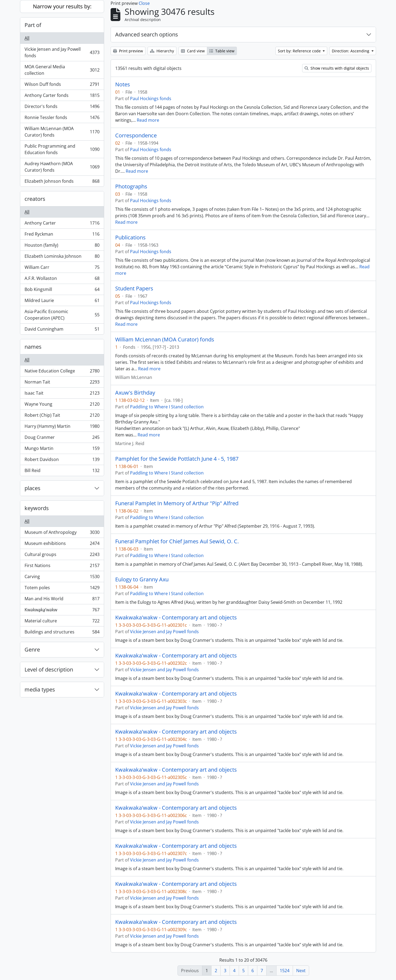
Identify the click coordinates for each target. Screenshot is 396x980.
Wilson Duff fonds (62, 85)
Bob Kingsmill (62, 291)
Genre (32, 650)
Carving (62, 578)
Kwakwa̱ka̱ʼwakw (62, 611)
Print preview (128, 51)
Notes (123, 84)
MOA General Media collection (62, 70)
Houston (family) (62, 246)
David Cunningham (62, 330)
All (27, 38)
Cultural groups (62, 556)
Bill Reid (62, 472)
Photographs (131, 186)
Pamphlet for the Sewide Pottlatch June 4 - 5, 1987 (177, 459)
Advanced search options (147, 34)
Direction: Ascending (351, 51)
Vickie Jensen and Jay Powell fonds (62, 52)
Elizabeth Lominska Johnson (62, 257)
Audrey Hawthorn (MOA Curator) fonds (62, 167)
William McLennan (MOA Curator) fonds (62, 132)
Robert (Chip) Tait (62, 416)
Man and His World (62, 600)
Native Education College (62, 372)
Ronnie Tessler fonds (62, 119)
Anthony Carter (62, 224)
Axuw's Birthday (135, 393)
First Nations (62, 567)
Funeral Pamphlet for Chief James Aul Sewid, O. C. (177, 541)
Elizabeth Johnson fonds (62, 182)
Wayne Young (62, 405)
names (33, 347)
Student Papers (134, 289)
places (33, 488)
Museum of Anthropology (62, 533)
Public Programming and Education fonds (62, 149)
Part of (33, 25)
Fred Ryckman (62, 235)
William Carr (62, 268)
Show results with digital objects (337, 68)
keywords (37, 508)
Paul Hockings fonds (151, 99)
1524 (285, 971)
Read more (148, 120)
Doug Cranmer (62, 438)
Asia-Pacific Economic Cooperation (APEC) (62, 315)
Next (301, 971)
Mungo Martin (62, 450)
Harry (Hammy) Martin (62, 427)
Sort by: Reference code (300, 51)
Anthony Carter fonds (62, 96)
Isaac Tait (62, 394)
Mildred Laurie (62, 302)
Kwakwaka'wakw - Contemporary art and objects (176, 618)
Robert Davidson (62, 461)
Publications (130, 238)
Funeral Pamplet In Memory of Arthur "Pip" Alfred (177, 503)
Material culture (62, 622)
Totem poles (62, 589)
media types (40, 689)
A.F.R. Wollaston (62, 279)
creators (35, 199)
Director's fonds (62, 108)
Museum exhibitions (62, 545)
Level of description (49, 669)
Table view (222, 51)
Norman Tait (62, 383)
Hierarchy (162, 51)
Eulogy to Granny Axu (142, 579)
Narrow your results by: (62, 6)
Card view (193, 51)
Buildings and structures (62, 633)
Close (144, 3)
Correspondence (136, 135)
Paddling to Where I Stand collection (167, 407)
